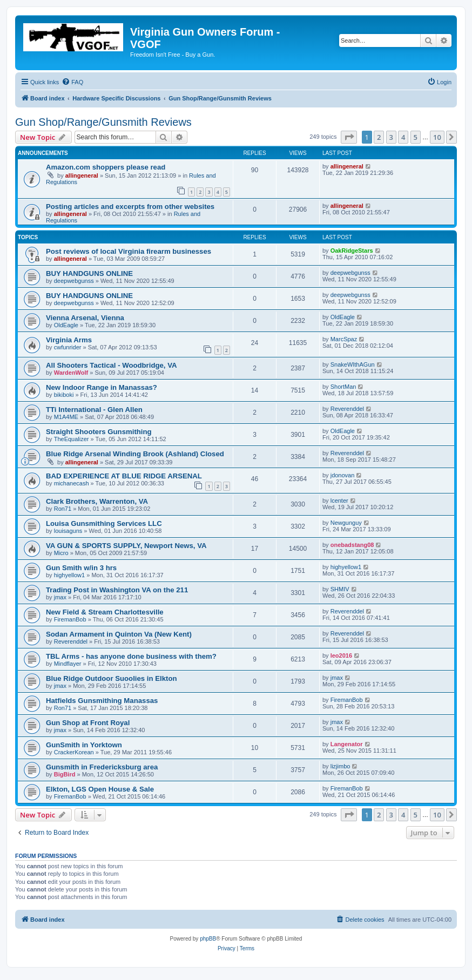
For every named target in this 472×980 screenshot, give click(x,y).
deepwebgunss (74, 281)
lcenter (339, 501)
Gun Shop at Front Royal (88, 723)
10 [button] (437, 137)
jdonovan (343, 475)
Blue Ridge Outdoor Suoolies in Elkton (112, 678)
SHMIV (340, 589)
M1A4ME (66, 417)
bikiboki (64, 395)
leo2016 (341, 655)
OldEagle (66, 325)
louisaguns (68, 531)
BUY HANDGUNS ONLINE (89, 273)
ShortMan (343, 387)
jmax (60, 597)
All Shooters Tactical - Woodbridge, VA (112, 365)
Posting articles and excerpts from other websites (130, 207)
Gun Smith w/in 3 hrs (81, 568)
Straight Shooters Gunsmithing (99, 432)
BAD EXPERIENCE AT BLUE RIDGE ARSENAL (124, 476)
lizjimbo (340, 766)
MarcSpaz (344, 339)
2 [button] (379, 137)
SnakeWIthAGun (353, 364)
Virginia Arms (69, 340)
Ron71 (63, 509)
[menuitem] (72, 82)
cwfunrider (68, 347)
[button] (349, 137)
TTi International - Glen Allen (94, 410)
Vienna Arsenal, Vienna (85, 318)
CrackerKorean (74, 752)
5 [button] (416, 137)
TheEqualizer (72, 439)
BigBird (65, 774)
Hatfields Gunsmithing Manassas (102, 701)
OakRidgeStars (352, 251)
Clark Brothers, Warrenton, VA (97, 501)
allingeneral (82, 175)
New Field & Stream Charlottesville (105, 612)
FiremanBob (70, 619)
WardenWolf (71, 373)
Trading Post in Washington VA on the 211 (117, 590)
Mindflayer (68, 664)
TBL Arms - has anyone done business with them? (131, 656)
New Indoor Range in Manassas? (102, 387)
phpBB (208, 939)
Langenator (347, 744)
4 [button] (403, 137)
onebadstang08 (352, 545)
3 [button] (391, 137)
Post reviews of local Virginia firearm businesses (129, 251)
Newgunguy (346, 523)
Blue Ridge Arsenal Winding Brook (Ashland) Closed (135, 454)
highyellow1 (69, 575)
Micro (61, 553)
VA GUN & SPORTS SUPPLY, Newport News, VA (126, 546)
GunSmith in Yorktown (84, 745)
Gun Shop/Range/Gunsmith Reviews (103, 122)
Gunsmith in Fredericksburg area (102, 767)
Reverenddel (347, 409)
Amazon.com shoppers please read (106, 167)
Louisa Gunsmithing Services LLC (104, 523)
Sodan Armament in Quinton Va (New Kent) (119, 634)
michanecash (72, 483)
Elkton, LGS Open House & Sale (100, 789)
